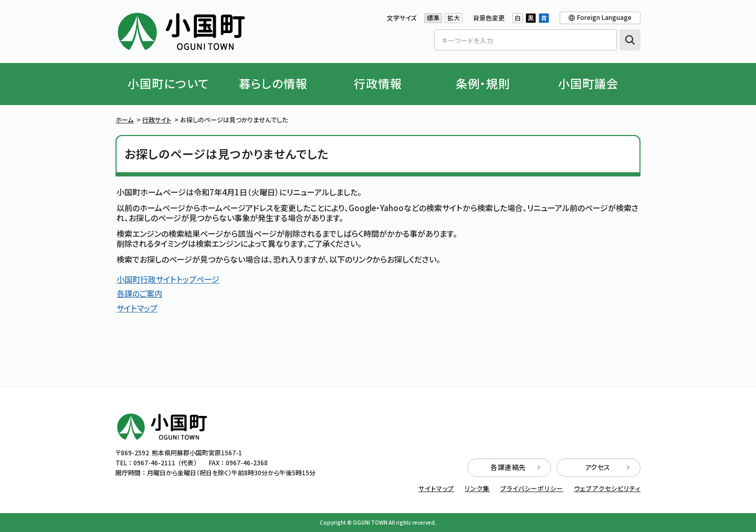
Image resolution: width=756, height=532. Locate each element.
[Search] (526, 40)
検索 (630, 40)
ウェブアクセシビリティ (607, 488)
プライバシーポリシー (532, 488)
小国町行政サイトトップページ (168, 279)
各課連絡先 (515, 467)
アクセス (607, 467)
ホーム (124, 119)
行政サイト (157, 119)
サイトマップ (137, 308)
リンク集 (477, 488)
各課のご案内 (139, 293)
